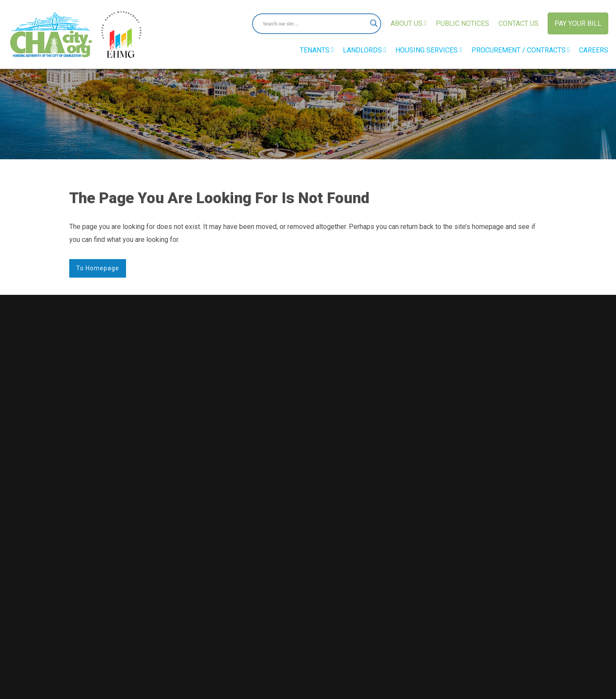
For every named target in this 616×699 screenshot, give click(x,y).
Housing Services (429, 50)
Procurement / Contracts (521, 50)
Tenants (317, 50)
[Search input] (313, 24)
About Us (409, 23)
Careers (594, 50)
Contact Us (519, 23)
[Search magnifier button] (371, 24)
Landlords (365, 50)
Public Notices (462, 23)
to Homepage (98, 268)
